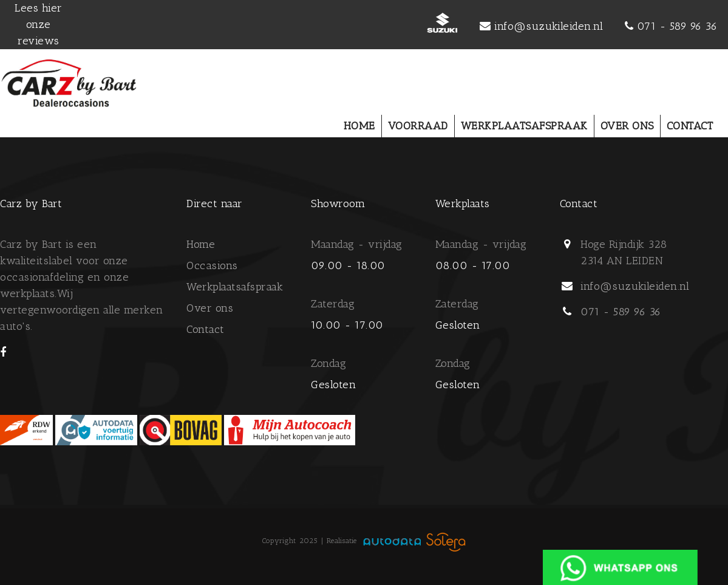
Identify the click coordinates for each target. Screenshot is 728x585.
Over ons (210, 308)
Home (201, 244)
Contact (206, 329)
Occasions (212, 265)
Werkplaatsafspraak (235, 287)
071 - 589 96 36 (677, 26)
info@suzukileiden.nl (549, 26)
